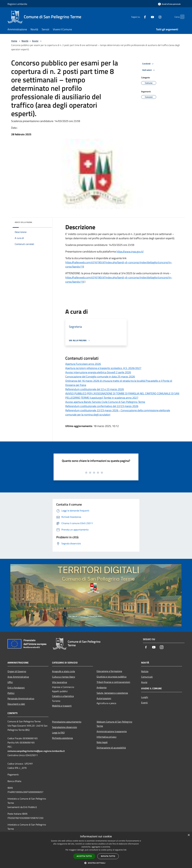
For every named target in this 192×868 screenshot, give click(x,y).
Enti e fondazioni (16, 688)
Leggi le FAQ (58, 733)
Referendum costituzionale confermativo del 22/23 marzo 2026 (102, 406)
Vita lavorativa (60, 682)
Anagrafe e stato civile (63, 671)
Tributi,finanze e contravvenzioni (113, 682)
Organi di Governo (17, 671)
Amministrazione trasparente (112, 731)
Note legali (102, 742)
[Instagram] (154, 17)
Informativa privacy (107, 737)
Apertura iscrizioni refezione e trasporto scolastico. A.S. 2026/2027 (103, 368)
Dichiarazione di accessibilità (111, 748)
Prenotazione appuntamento (67, 722)
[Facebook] (139, 17)
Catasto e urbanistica (63, 696)
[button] (96, 863)
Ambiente (102, 687)
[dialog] (96, 850)
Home (14, 41)
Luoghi (145, 697)
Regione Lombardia (17, 4)
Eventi (144, 703)
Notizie (145, 671)
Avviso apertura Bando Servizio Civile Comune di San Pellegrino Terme (105, 402)
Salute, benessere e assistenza (112, 693)
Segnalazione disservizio (64, 727)
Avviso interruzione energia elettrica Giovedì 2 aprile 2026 (98, 372)
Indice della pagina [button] (23, 222)
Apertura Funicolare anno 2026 (83, 364)
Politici (11, 693)
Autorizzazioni (104, 698)
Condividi (148, 64)
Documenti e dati (16, 704)
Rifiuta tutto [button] (108, 856)
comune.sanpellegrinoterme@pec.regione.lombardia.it (36, 751)
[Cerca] (181, 17)
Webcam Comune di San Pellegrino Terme (114, 724)
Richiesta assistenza (62, 738)
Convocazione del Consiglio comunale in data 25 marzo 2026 (100, 377)
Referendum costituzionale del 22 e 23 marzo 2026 (95, 389)
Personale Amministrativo (21, 698)
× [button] (189, 835)
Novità (25, 41)
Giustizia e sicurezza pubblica (111, 677)
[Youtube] (147, 17)
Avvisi (35, 41)
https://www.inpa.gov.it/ (130, 252)
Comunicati (147, 677)
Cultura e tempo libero (63, 677)
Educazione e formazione (109, 671)
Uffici (10, 682)
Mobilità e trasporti (62, 706)
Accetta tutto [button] (84, 856)
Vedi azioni (149, 70)
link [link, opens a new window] (125, 850)
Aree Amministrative (18, 677)
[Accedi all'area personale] (169, 4)
